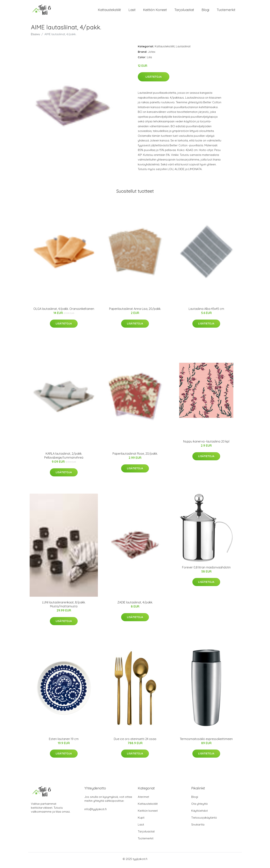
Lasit (132, 11)
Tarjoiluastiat (184, 11)
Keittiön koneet (155, 11)
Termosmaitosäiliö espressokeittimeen (206, 742)
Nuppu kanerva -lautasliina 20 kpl (206, 444)
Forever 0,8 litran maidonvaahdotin (206, 570)
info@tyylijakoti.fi (96, 812)
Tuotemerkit (226, 11)
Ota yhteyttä (199, 806)
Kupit (141, 820)
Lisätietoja (154, 79)
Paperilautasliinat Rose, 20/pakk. (135, 456)
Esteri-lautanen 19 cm (64, 742)
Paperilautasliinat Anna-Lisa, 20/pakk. (135, 311)
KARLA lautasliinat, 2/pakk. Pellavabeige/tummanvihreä (64, 458)
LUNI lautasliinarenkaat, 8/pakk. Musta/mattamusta (64, 607)
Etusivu (35, 37)
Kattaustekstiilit (109, 11)
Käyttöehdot (199, 813)
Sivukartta (198, 827)
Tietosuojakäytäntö (204, 820)
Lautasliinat (183, 49)
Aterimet (143, 799)
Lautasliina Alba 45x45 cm (206, 311)
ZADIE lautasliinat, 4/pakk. (135, 605)
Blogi (205, 11)
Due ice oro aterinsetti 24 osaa (135, 742)
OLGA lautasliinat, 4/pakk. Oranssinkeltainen (64, 311)
